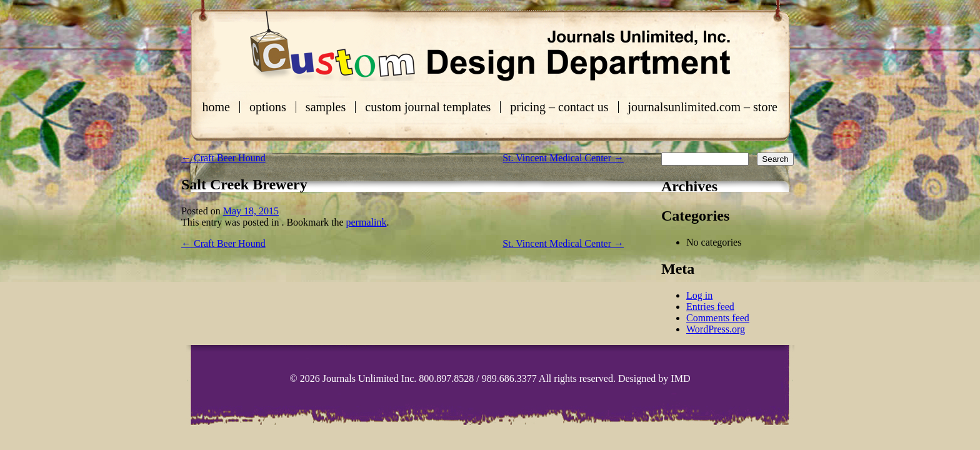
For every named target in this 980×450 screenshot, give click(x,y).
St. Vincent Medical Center (563, 158)
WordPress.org (716, 329)
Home (216, 107)
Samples (326, 107)
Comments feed (718, 318)
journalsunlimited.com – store (703, 107)
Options (268, 107)
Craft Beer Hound (223, 158)
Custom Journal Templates (428, 107)
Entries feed (710, 307)
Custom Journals (490, 46)
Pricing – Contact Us (559, 107)
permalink (367, 222)
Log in (699, 295)
